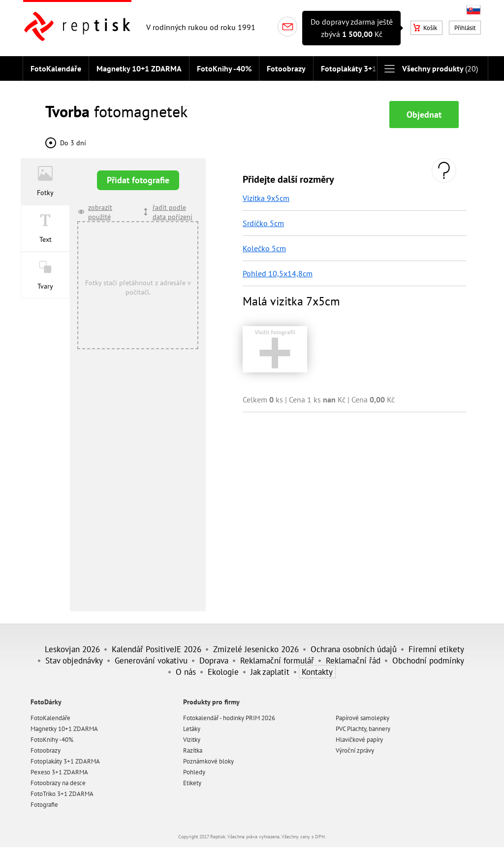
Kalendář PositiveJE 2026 (157, 649)
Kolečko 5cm (264, 248)
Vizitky (192, 740)
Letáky (192, 729)
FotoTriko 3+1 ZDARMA (62, 794)
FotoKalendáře (56, 68)
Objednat (424, 115)
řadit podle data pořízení (173, 212)
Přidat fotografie (138, 180)
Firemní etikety (436, 649)
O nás (186, 672)
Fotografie (44, 805)
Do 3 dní (73, 143)
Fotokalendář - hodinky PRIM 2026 (229, 718)
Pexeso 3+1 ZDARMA (59, 772)
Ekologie (223, 672)
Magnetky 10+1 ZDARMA (139, 68)
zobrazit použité (100, 212)
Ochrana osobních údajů (354, 649)
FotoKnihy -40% (224, 68)
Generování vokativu (151, 660)
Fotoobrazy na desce (58, 783)
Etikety (192, 783)
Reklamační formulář (277, 660)
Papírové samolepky (362, 718)
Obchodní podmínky (428, 660)
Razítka (193, 750)
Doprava (214, 660)
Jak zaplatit (270, 672)
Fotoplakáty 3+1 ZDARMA (365, 68)
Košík (425, 28)
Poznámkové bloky (208, 761)
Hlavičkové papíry (359, 740)
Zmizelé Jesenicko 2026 (256, 649)
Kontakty (317, 672)
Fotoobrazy (286, 68)
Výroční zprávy (355, 750)
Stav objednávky (74, 660)
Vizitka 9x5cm (266, 198)
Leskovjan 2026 (72, 649)
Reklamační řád (353, 660)
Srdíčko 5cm (263, 223)
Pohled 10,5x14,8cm (278, 273)
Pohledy (194, 772)
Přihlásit (465, 28)
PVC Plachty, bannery (363, 729)
